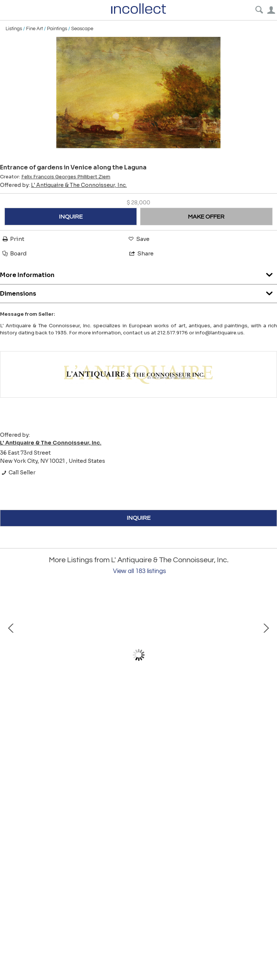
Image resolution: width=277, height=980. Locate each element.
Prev (11, 655)
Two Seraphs (90, 723)
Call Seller (18, 472)
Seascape (82, 29)
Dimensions (138, 292)
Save (138, 239)
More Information (138, 273)
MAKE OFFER (206, 217)
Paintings (57, 29)
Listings (14, 29)
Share (141, 253)
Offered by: (63, 185)
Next (266, 655)
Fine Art (34, 29)
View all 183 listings (139, 571)
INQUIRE (71, 217)
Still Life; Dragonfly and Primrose (227, 723)
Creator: (55, 177)
